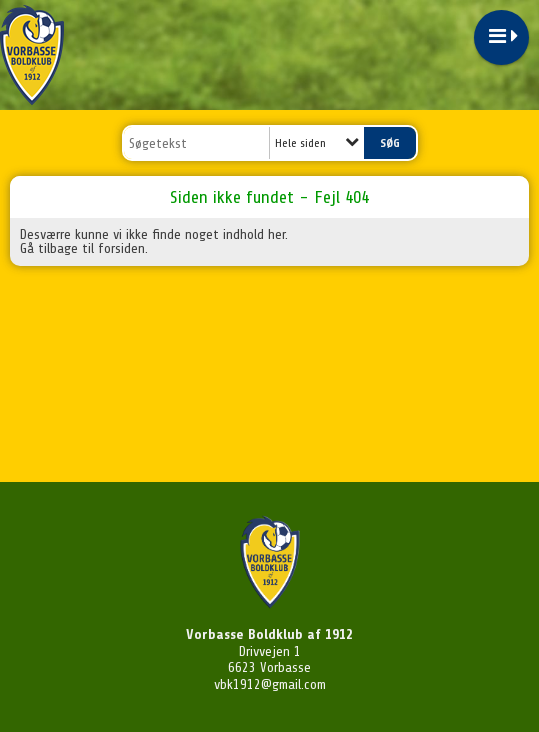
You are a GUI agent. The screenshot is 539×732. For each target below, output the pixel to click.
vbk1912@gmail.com (270, 684)
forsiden (121, 248)
